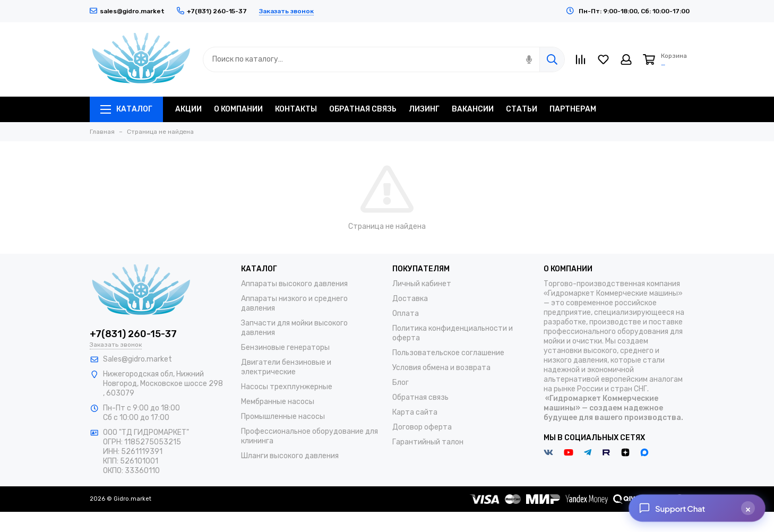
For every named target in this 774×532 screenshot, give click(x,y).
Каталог (126, 109)
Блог (401, 383)
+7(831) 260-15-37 (133, 334)
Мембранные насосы (278, 402)
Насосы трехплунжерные (287, 387)
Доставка (410, 299)
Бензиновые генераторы (285, 347)
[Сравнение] (580, 59)
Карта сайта (415, 412)
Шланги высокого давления (290, 456)
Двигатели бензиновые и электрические (286, 367)
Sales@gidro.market (137, 359)
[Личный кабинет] (626, 59)
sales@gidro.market (127, 11)
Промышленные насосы (283, 417)
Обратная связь (420, 397)
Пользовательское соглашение (448, 353)
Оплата (406, 314)
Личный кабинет (422, 284)
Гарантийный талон (428, 442)
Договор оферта (422, 427)
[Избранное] (603, 59)
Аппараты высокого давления (294, 284)
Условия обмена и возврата (441, 368)
